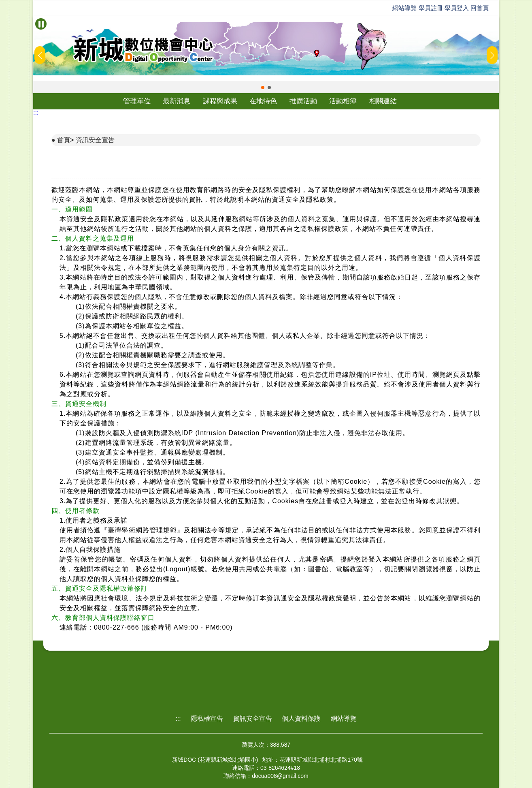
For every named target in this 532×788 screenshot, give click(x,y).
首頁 (64, 140)
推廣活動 (303, 101)
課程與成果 (220, 101)
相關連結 (383, 101)
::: (36, 112)
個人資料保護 (301, 719)
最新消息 (177, 101)
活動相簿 (343, 101)
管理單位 (137, 101)
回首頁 (480, 8)
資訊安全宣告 (95, 140)
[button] (263, 88)
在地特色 (263, 101)
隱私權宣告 (207, 719)
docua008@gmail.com (280, 776)
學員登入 (457, 8)
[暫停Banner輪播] (41, 24)
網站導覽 (404, 8)
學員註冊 (431, 8)
